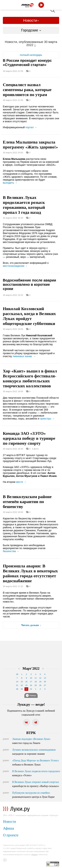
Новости (30, 20)
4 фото (35, 449)
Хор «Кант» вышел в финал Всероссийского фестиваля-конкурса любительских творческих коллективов (30, 378)
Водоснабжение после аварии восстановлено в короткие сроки (30, 284)
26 (40, 685)
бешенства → (11, 551)
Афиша (8, 828)
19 (40, 682)
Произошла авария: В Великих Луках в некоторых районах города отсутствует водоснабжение (30, 573)
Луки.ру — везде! (31, 704)
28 (17, 674)
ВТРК (31, 733)
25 (36, 685)
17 (31, 682)
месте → (21, 482)
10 (31, 678)
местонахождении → (15, 266)
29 (22, 689)
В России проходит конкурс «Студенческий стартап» (27, 63)
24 (31, 685)
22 (22, 685)
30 (26, 689)
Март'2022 (31, 668)
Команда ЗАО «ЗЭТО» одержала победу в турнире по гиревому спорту (29, 438)
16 (26, 682)
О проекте (11, 835)
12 (40, 678)
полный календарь (31, 55)
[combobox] (31, 30)
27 (45, 685)
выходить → (10, 183)
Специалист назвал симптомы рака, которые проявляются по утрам (27, 90)
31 (31, 689)
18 (36, 682)
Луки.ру (35, 855)
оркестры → (47, 419)
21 (17, 685)
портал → (31, 127)
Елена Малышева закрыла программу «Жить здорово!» (30, 145)
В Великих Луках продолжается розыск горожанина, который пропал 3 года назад (24, 205)
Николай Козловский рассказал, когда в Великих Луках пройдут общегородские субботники (29, 316)
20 (45, 682)
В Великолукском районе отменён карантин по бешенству (27, 502)
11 (36, 678)
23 (26, 685)
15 (22, 682)
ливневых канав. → (24, 356)
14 (17, 682)
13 (45, 678)
